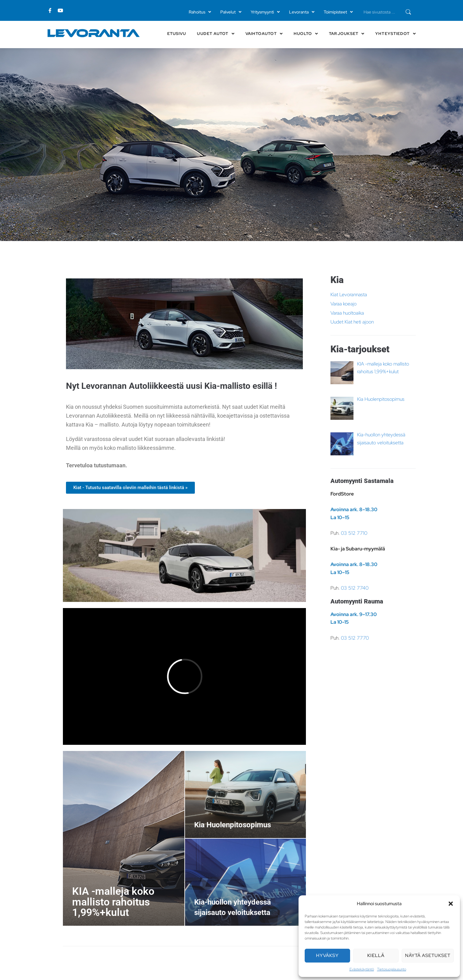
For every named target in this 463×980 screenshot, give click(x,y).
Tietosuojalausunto (392, 969)
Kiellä (376, 955)
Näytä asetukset (428, 955)
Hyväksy (327, 955)
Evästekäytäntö (362, 969)
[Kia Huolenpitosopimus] (245, 794)
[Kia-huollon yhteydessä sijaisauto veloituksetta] (245, 882)
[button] (451, 904)
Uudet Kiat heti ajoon (352, 322)
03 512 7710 (354, 533)
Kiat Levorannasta (349, 295)
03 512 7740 (355, 588)
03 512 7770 (355, 638)
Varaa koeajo (343, 304)
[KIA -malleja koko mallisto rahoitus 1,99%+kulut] (124, 838)
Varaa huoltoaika (347, 313)
